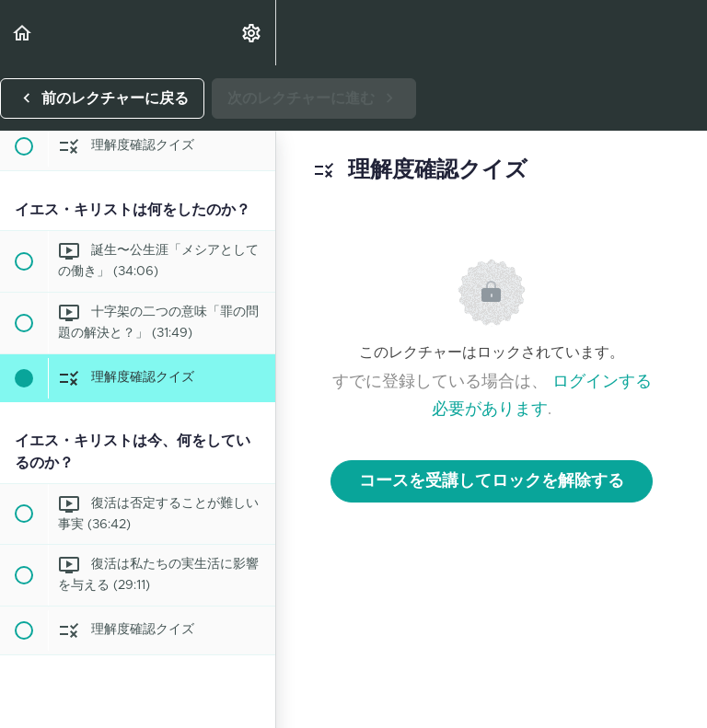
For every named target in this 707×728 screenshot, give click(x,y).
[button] (23, 33)
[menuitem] (252, 33)
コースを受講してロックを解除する (492, 481)
